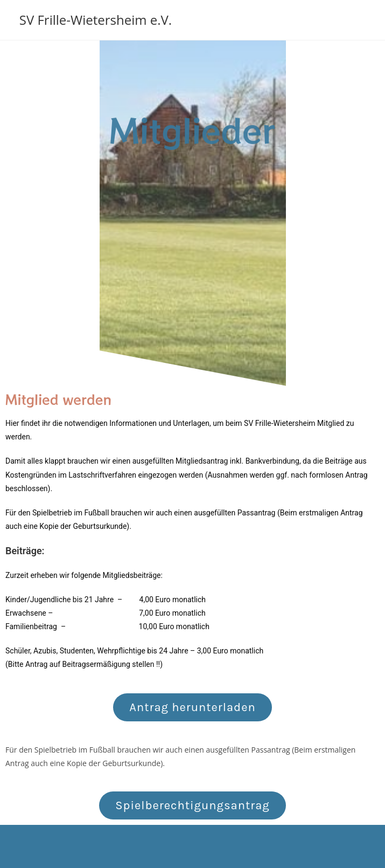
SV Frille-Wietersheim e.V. (96, 20)
